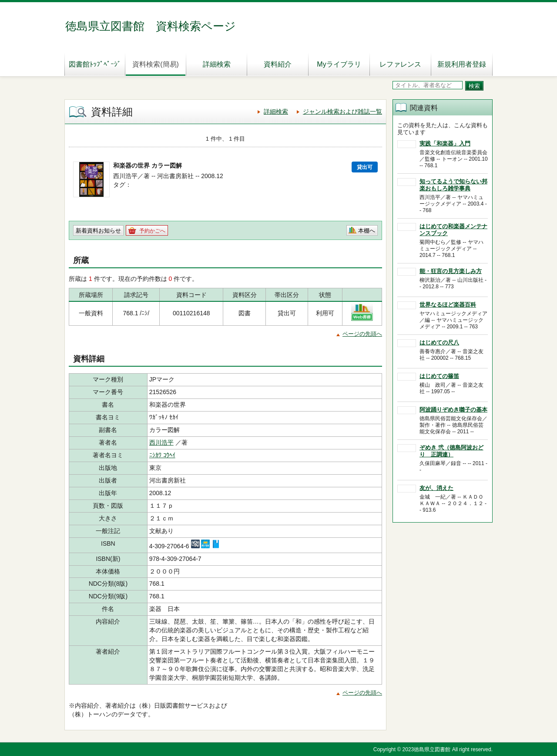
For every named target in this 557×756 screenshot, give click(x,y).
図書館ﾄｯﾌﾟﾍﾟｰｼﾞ (95, 64)
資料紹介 (278, 64)
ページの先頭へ (362, 334)
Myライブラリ (339, 64)
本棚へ (367, 231)
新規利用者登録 (462, 64)
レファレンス (400, 64)
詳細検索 (217, 64)
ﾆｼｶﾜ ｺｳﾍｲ (162, 455)
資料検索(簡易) (156, 64)
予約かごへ (152, 231)
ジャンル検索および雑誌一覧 (342, 111)
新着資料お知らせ (98, 231)
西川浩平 (161, 442)
